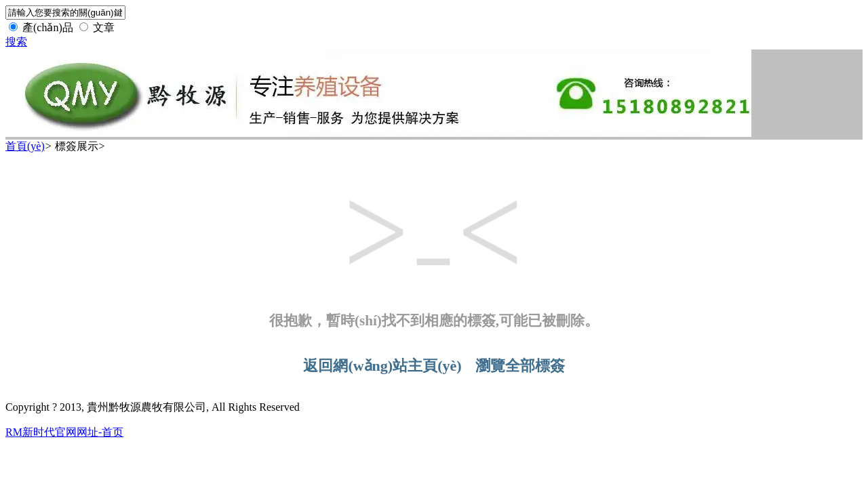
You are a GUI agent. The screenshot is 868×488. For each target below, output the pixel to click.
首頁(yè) (25, 146)
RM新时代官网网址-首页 (64, 432)
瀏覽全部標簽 (520, 366)
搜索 (16, 42)
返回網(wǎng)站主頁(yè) (382, 366)
